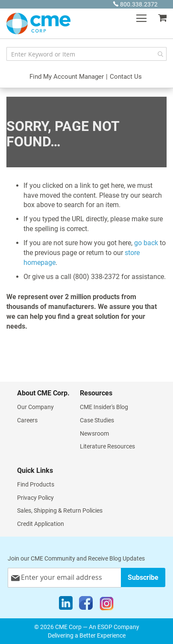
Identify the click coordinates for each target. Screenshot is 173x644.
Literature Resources (107, 446)
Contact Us (126, 77)
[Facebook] (86, 605)
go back (146, 243)
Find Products (36, 484)
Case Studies (97, 420)
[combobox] (86, 54)
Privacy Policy (35, 498)
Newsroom (94, 433)
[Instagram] (107, 605)
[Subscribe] (143, 577)
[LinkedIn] (66, 605)
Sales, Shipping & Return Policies (60, 510)
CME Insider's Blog (104, 407)
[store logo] (38, 24)
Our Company (35, 407)
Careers (27, 420)
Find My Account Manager (67, 77)
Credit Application (41, 524)
